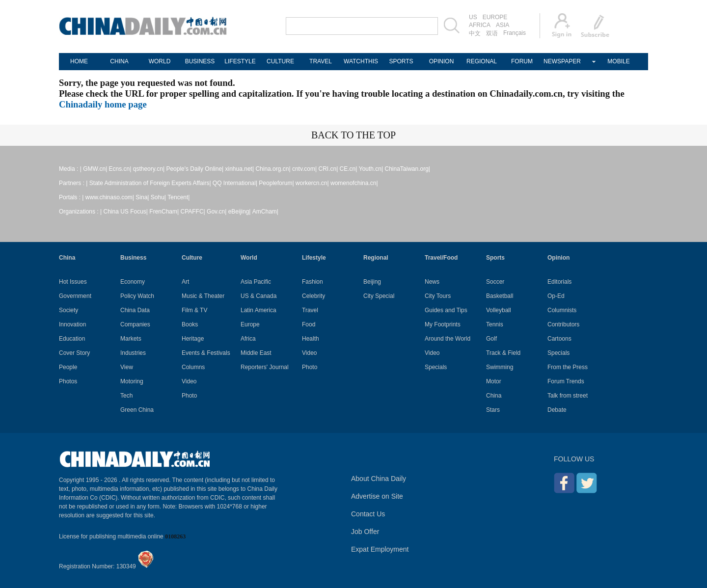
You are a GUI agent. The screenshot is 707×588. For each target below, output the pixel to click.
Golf (491, 339)
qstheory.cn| (149, 169)
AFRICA (480, 25)
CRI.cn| (328, 169)
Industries (133, 353)
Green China (137, 410)
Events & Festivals (206, 353)
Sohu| (158, 197)
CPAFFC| (193, 212)
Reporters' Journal (265, 367)
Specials (436, 367)
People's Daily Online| (195, 169)
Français (515, 33)
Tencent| (178, 197)
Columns (193, 367)
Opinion (558, 258)
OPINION (442, 61)
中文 (475, 33)
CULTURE (280, 61)
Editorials (559, 282)
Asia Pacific (256, 282)
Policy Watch (137, 296)
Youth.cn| (371, 169)
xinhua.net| (240, 169)
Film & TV (194, 310)
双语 (492, 33)
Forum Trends (566, 381)
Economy (133, 282)
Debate (557, 410)
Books (190, 324)
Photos (68, 381)
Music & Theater (203, 296)
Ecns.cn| (120, 169)
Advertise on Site (377, 496)
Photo (189, 396)
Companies (135, 324)
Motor (494, 381)
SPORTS (401, 61)
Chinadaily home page (103, 104)
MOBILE (618, 61)
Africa (248, 339)
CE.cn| (349, 169)
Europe (250, 324)
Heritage (193, 339)
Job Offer (365, 532)
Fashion (313, 282)
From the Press (568, 367)
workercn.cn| (312, 183)
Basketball (500, 296)
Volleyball (499, 310)
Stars (493, 410)
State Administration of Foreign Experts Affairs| (150, 183)
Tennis (495, 324)
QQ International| (235, 183)
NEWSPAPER (562, 61)
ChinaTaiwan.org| (407, 169)
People (68, 367)
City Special (379, 296)
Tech (126, 396)
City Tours (438, 296)
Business (133, 258)
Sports (495, 258)
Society (68, 310)
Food (309, 324)
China (67, 258)
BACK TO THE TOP (353, 135)
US (473, 17)
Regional (376, 258)
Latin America (258, 310)
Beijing (372, 282)
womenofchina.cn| (354, 183)
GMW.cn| (95, 169)
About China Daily (379, 479)
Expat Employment (380, 549)
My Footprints (443, 324)
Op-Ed (556, 296)
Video (189, 381)
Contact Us (368, 514)
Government (75, 296)
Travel (310, 310)
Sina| (142, 197)
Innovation (72, 324)
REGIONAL (482, 61)
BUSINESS (200, 61)
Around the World (448, 339)
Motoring (132, 381)
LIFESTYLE (240, 61)
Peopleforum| (276, 183)
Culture (192, 258)
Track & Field (503, 353)
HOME (79, 61)
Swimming (500, 367)
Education (72, 339)
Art (185, 282)
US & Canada (258, 296)
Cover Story (74, 353)
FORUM (522, 61)
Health (311, 339)
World (249, 258)
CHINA (119, 61)
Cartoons (559, 339)
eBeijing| (240, 212)
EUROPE (495, 17)
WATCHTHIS (361, 61)
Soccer (495, 282)
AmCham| (265, 212)
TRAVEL (321, 61)
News (432, 282)
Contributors (563, 324)
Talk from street (568, 396)
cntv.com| (304, 169)
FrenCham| (164, 212)
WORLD (160, 61)
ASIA (503, 25)
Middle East (256, 353)
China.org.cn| (273, 169)
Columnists (562, 310)
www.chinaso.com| (110, 197)
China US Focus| (126, 212)
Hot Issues (73, 282)
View (127, 367)
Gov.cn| (217, 212)
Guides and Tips (446, 310)
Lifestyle (314, 258)
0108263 (175, 536)
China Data (135, 310)
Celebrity (313, 296)
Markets (131, 339)
